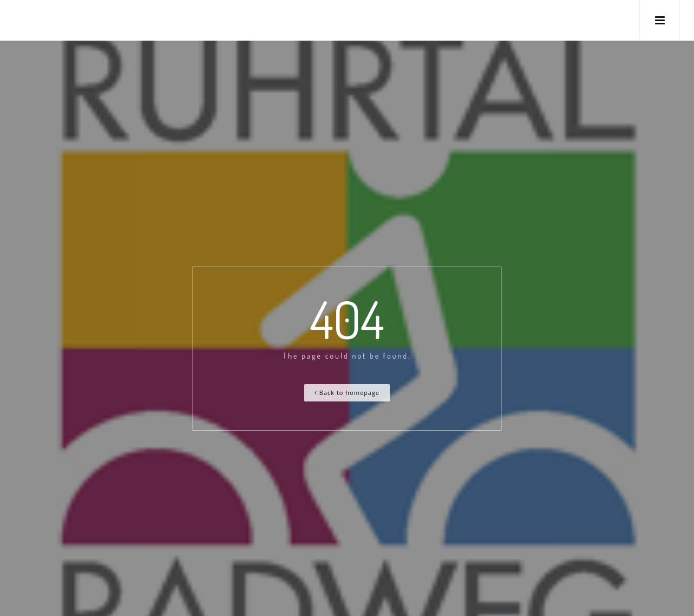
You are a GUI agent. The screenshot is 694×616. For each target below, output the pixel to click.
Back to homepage (347, 393)
